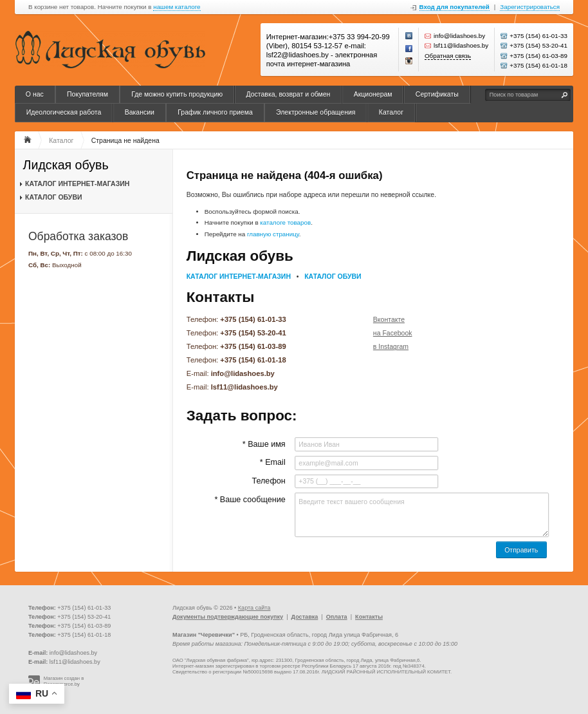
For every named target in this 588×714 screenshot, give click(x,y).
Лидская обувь (66, 165)
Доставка (305, 617)
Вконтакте (389, 319)
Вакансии (140, 112)
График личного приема (215, 112)
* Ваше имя (264, 444)
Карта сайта (254, 608)
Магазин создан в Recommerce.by (64, 681)
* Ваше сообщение (250, 500)
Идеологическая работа (64, 112)
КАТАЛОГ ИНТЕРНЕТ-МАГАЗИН (77, 183)
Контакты (369, 617)
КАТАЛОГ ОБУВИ (53, 197)
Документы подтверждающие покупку (228, 617)
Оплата (337, 617)
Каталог (391, 112)
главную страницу (273, 234)
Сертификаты (437, 94)
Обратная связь (448, 56)
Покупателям (87, 94)
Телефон (268, 481)
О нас (35, 94)
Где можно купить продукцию (177, 94)
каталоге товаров (285, 222)
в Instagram (391, 346)
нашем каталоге (177, 7)
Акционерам (373, 94)
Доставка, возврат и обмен (288, 94)
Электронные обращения (316, 112)
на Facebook (393, 333)
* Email (273, 462)
